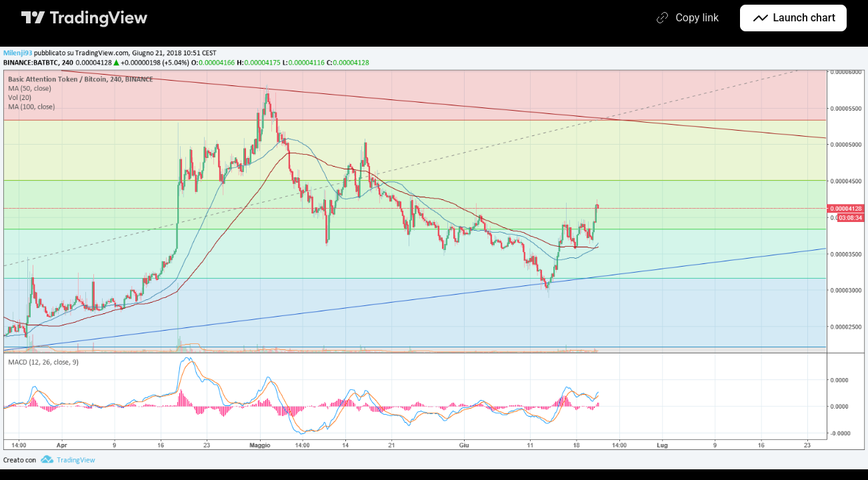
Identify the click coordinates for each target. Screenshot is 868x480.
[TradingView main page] (85, 18)
